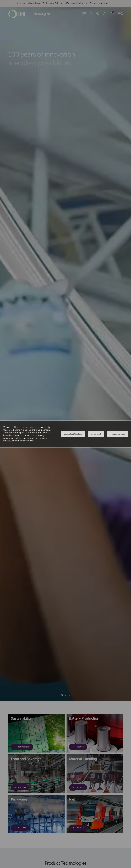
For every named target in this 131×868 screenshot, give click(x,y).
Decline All (96, 434)
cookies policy (27, 441)
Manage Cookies (118, 434)
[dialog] (65, 434)
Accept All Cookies (73, 434)
